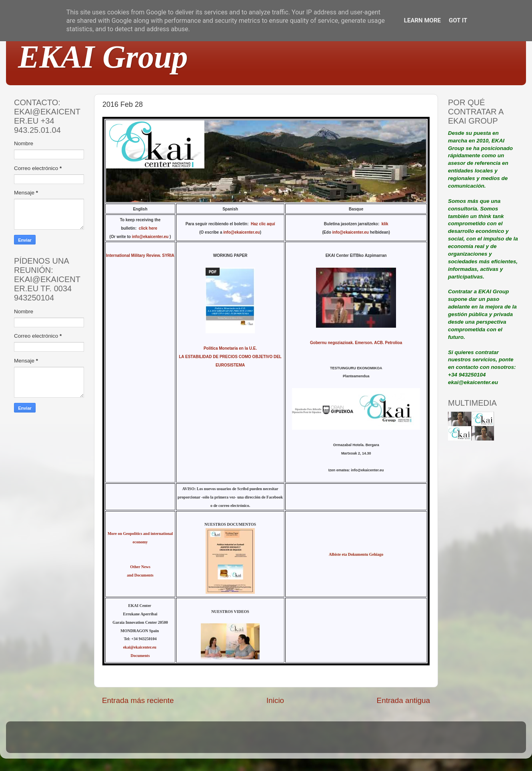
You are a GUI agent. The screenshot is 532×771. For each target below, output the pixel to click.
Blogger (318, 741)
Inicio (275, 700)
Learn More (422, 20)
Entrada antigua (403, 700)
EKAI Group (103, 57)
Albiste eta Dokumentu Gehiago (356, 554)
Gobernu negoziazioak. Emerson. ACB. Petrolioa (356, 343)
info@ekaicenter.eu (151, 237)
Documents (140, 656)
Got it (458, 20)
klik (385, 224)
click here (149, 228)
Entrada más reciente (138, 700)
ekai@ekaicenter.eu (140, 647)
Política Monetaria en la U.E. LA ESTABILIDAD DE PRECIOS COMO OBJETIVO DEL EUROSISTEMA (230, 357)
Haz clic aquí (263, 224)
